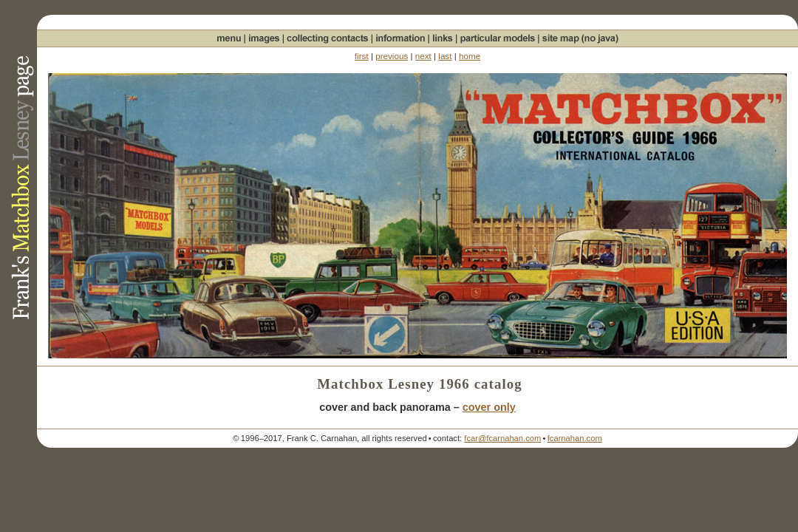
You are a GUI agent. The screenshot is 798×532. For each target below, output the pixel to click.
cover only (489, 407)
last (445, 56)
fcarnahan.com (575, 438)
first (362, 56)
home (470, 56)
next (423, 56)
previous (392, 56)
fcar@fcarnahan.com (502, 438)
